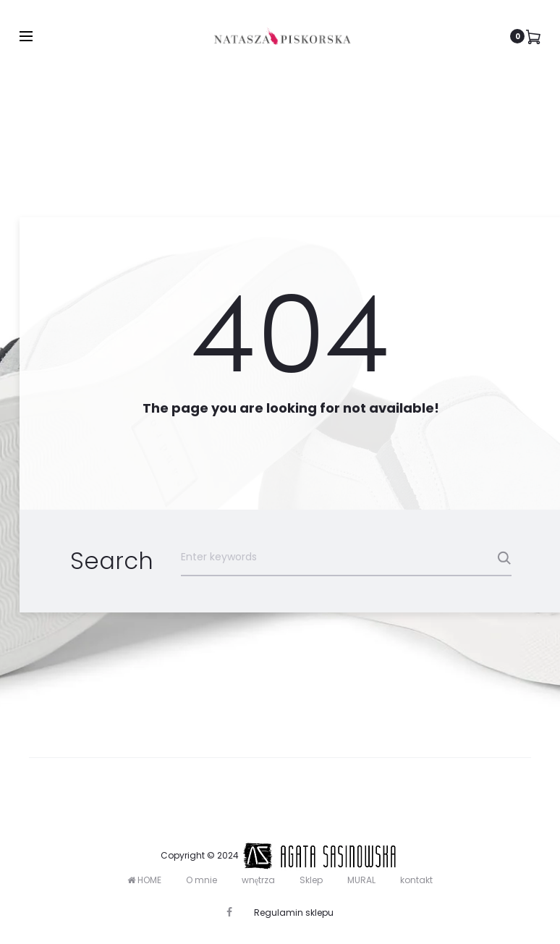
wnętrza (258, 880)
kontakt (416, 880)
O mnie (201, 880)
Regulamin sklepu (294, 913)
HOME (144, 880)
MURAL (361, 880)
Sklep (311, 880)
